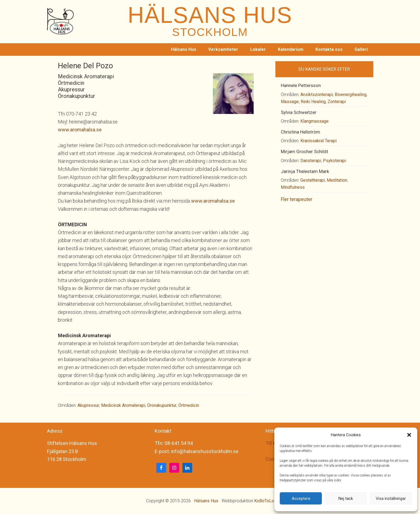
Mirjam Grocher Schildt (304, 151)
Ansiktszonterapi (317, 95)
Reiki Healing (313, 102)
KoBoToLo (264, 501)
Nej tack (346, 498)
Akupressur (88, 405)
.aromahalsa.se (85, 130)
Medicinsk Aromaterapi (123, 405)
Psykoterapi (335, 161)
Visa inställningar (391, 498)
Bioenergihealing (351, 95)
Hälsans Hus (206, 501)
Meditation (337, 180)
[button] (409, 435)
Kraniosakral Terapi (318, 141)
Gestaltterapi (313, 180)
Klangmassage (315, 121)
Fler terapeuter (297, 199)
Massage (290, 102)
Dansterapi (311, 161)
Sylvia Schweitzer (299, 112)
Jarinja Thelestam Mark (305, 171)
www (63, 130)
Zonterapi (337, 102)
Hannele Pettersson (301, 85)
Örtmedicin (189, 405)
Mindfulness (293, 187)
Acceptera (301, 498)
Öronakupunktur (162, 405)
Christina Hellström (301, 132)
